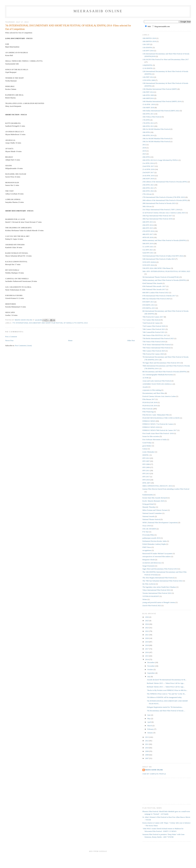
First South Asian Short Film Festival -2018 (158, 433)
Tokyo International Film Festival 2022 (156, 590)
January (150, 733)
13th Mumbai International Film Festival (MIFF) (160, 89)
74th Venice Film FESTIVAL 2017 (155, 335)
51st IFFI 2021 (148, 250)
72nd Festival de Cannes (151, 323)
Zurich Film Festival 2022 (152, 605)
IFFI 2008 (146, 464)
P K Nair (146, 532)
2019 (144, 151)
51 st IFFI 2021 (148, 247)
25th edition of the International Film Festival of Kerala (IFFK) (165, 182)
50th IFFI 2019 (148, 243)
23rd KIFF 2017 (148, 172)
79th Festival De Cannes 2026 (153, 354)
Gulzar (145, 449)
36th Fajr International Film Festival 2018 (157, 219)
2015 (147, 656)
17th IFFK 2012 (148, 123)
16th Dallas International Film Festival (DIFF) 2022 (161, 111)
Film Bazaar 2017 (149, 399)
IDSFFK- (146, 455)
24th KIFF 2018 (148, 179)
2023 (144, 154)
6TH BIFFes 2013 (149, 308)
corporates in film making (152, 390)
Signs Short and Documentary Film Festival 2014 (160, 569)
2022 (147, 631)
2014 (147, 659)
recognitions (147, 550)
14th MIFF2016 (148, 98)
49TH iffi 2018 (148, 237)
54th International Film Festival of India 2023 (159, 259)
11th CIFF (146, 44)
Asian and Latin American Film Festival (157, 381)
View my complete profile (154, 774)
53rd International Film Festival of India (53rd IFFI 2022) (163, 256)
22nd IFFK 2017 (148, 166)
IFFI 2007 (146, 461)
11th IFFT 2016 (148, 51)
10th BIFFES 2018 (149, 38)
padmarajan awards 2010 (151, 538)
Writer (145, 599)
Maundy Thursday (149, 507)
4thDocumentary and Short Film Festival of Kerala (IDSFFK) (164, 240)
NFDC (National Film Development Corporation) (160, 522)
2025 (147, 621)
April (149, 722)
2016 (147, 652)
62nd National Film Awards (152, 283)
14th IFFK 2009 (148, 95)
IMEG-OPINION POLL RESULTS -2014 (157, 486)
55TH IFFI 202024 (149, 262)
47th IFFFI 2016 (148, 231)
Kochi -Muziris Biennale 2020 (153, 501)
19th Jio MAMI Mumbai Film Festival (156, 138)
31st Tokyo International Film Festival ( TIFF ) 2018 (161, 210)
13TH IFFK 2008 (149, 80)
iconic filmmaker (149, 452)
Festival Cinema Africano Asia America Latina (159, 396)
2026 (147, 617)
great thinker (147, 446)
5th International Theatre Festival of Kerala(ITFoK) (161, 277)
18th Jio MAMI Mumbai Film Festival (156, 129)
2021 (147, 635)
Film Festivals (148, 409)
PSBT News (147, 547)
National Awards (148, 516)
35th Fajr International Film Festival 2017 (157, 216)
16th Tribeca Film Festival (152, 117)
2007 (147, 758)
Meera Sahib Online (154, 770)
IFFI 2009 (146, 467)
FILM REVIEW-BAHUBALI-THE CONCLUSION (161, 418)
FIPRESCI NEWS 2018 (151, 427)
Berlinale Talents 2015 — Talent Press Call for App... (166, 683)
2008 (147, 755)
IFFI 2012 (146, 458)
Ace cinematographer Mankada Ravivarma (158, 375)
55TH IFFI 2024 (148, 265)
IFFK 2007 (146, 483)
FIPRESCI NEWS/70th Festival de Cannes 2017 (160, 430)
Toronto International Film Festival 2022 (157, 593)
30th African (147, 206)
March (150, 726)
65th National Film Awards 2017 (154, 289)
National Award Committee (152, 513)
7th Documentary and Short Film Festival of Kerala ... (166, 711)
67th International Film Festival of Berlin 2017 (159, 296)
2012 (144, 145)
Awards (145, 387)
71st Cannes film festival (151, 320)
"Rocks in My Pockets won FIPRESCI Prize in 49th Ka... (167, 690)
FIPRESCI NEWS (149, 421)
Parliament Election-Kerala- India (154, 541)
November (151, 666)
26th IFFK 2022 (148, 191)
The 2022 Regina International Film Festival (158, 578)
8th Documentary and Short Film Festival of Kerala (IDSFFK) (165, 372)
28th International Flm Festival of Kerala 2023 (159, 203)
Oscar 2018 (147, 526)
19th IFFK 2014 (148, 135)
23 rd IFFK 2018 (148, 169)
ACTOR (146, 378)
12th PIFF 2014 (148, 77)
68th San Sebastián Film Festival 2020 (156, 299)
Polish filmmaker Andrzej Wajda (154, 544)
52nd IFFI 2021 (148, 253)
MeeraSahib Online (98, 11)
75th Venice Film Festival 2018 (154, 342)
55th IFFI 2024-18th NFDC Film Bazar (156, 268)
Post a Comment (11, 337)
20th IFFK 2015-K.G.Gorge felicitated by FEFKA (160, 160)
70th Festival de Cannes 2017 (153, 317)
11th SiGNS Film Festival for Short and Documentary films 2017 (166, 59)
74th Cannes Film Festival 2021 (154, 329)
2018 (144, 148)
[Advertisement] (155, 791)
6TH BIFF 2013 (148, 302)
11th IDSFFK (147, 47)
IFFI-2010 (146, 480)
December (151, 662)
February (151, 729)
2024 (147, 624)
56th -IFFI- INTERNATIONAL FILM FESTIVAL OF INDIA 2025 (166, 271)
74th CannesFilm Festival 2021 (154, 332)
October (150, 669)
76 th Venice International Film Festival (157, 345)
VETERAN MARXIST (151, 596)
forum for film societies (151, 436)
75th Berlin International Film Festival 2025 (158, 338)
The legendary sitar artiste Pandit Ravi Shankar (159, 587)
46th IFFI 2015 (148, 228)
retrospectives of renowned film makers (157, 556)
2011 (147, 744)
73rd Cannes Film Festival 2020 (154, 326)
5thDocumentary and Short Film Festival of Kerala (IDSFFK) (164, 280)
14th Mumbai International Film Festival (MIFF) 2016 (162, 101)
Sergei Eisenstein (149, 566)
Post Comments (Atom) (23, 346)
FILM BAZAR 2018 (150, 402)
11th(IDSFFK (147, 65)
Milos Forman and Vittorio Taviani (155, 510)
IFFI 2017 (146, 477)
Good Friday (147, 443)
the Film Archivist (149, 584)
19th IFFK (146, 132)
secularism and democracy (152, 563)
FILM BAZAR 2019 (150, 406)
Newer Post (9, 340)
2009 (147, 751)
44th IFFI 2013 (148, 222)
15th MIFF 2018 (148, 108)
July (149, 677)
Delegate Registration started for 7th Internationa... (165, 707)
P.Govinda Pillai (148, 535)
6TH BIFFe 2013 (149, 305)
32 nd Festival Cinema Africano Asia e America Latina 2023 (164, 213)
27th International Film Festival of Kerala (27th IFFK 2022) (164, 197)
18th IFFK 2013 (148, 126)
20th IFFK (146, 157)
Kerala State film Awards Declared (155, 498)
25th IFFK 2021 (148, 185)
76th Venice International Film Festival (156, 348)
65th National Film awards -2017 (154, 286)
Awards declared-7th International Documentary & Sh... (167, 680)
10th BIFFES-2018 (149, 41)
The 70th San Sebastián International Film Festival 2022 (163, 581)
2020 (147, 638)
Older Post (131, 340)
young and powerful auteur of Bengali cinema (159, 602)
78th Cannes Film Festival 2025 (154, 351)
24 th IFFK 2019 (148, 176)
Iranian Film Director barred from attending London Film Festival (166, 489)
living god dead (148, 504)
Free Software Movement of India (155, 440)
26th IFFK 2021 (148, 188)
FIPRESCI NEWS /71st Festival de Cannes (158, 424)
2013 (147, 737)
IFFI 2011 (146, 470)
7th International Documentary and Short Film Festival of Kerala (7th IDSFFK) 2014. (50, 323)
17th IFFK (146, 120)
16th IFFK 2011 (148, 114)
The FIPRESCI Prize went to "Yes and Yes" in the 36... (166, 694)
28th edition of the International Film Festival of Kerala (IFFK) (165, 200)
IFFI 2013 (146, 473)
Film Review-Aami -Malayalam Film (156, 415)
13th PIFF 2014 (148, 92)
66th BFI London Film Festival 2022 (156, 293)
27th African (147, 194)
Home (70, 340)
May (149, 719)
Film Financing (148, 412)
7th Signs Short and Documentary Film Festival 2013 (161, 363)
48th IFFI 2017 (148, 234)
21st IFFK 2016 (148, 163)
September (151, 673)
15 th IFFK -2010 (149, 104)
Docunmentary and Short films (153, 393)
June (149, 715)
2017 (147, 649)
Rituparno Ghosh (149, 560)
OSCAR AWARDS (149, 529)
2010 (147, 748)
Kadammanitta (148, 495)
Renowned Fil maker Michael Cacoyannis (157, 553)
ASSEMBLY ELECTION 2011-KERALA (157, 384)
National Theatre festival (151, 519)
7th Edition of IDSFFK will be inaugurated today (164, 697)
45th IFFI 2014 (148, 225)
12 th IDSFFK (148, 68)
